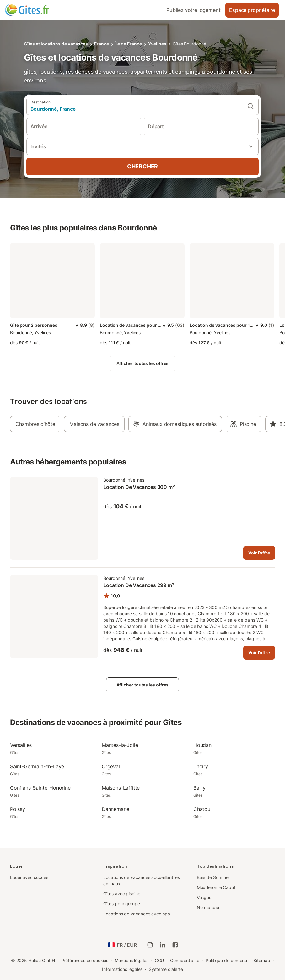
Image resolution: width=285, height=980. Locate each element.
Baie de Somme (213, 877)
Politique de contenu (226, 960)
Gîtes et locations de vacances (56, 44)
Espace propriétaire (252, 10)
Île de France (129, 44)
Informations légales (122, 969)
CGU (159, 960)
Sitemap (262, 960)
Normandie (208, 907)
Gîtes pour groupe (122, 904)
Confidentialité (185, 960)
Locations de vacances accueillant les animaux (142, 880)
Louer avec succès (29, 877)
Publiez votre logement (193, 10)
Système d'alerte (166, 969)
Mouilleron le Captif (216, 887)
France (102, 44)
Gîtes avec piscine (122, 894)
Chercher (142, 166)
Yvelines (157, 44)
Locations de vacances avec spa (137, 914)
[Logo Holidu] (36, 10)
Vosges (204, 897)
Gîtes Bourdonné (189, 44)
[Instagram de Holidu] (150, 945)
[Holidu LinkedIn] (163, 945)
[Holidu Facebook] (175, 945)
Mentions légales (132, 960)
